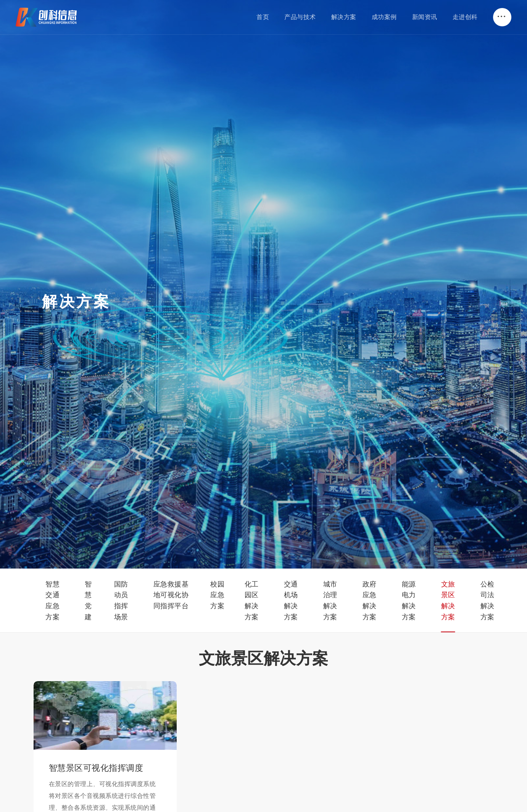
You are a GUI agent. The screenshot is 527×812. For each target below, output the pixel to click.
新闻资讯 (425, 17)
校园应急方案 (217, 595)
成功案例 (384, 17)
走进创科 (465, 17)
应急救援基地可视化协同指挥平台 (171, 595)
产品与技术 (300, 17)
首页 (263, 17)
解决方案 (344, 17)
